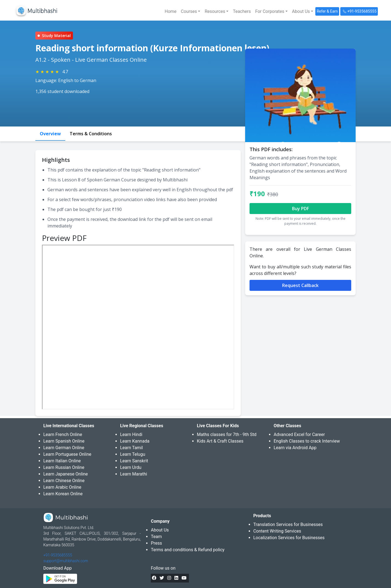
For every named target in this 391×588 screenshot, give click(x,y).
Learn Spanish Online (64, 441)
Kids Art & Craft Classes (220, 441)
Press (156, 543)
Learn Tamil (131, 448)
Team (156, 537)
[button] (191, 12)
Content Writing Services (277, 531)
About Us (160, 530)
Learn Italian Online (62, 461)
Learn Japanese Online (66, 474)
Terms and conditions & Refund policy (188, 550)
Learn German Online (64, 448)
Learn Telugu (133, 454)
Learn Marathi (134, 474)
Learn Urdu (131, 467)
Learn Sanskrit (134, 461)
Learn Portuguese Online (67, 454)
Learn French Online (63, 434)
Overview (50, 134)
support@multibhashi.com (66, 561)
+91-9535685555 (58, 555)
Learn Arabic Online (62, 487)
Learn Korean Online (63, 494)
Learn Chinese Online (64, 481)
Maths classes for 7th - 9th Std (227, 434)
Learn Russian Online (64, 467)
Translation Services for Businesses (288, 524)
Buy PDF (301, 209)
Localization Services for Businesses (289, 538)
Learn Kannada (135, 441)
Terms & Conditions (91, 134)
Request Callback (300, 285)
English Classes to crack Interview (307, 441)
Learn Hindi (131, 434)
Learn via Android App (295, 448)
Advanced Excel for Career (299, 434)
